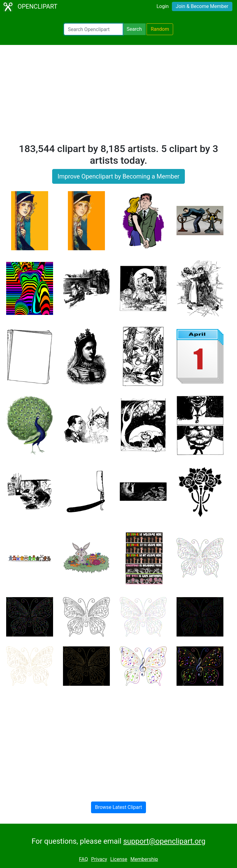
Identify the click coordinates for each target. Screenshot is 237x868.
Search (134, 29)
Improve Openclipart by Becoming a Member (118, 176)
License (119, 859)
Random (160, 29)
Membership (144, 859)
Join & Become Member (202, 6)
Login (162, 6)
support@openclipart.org (164, 841)
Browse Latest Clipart (119, 807)
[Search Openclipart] (93, 29)
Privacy (99, 859)
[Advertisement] (118, 97)
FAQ (83, 859)
